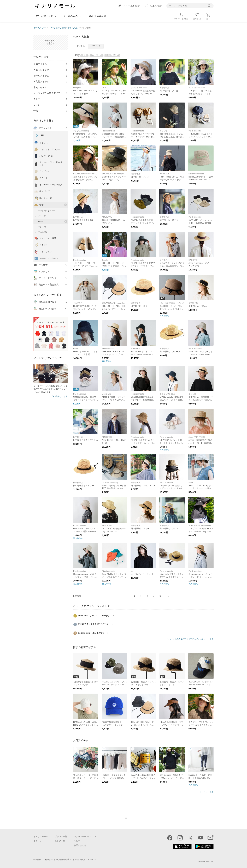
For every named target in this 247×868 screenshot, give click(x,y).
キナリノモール (40, 28)
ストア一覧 (60, 841)
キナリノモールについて (85, 837)
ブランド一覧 (61, 837)
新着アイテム (40, 64)
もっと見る (208, 792)
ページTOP (126, 818)
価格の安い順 (96, 55)
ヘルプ (77, 841)
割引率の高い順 (112, 55)
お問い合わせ (80, 845)
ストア (37, 99)
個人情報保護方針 (64, 859)
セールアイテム (41, 76)
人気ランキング (41, 70)
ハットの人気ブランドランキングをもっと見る (192, 639)
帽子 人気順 (73, 28)
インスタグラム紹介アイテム (48, 93)
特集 (36, 111)
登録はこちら (62, 397)
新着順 (84, 55)
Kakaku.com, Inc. (206, 862)
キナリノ (38, 841)
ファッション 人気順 (57, 28)
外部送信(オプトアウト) (86, 859)
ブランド (38, 105)
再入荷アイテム (41, 82)
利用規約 (49, 859)
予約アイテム (40, 87)
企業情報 (37, 859)
